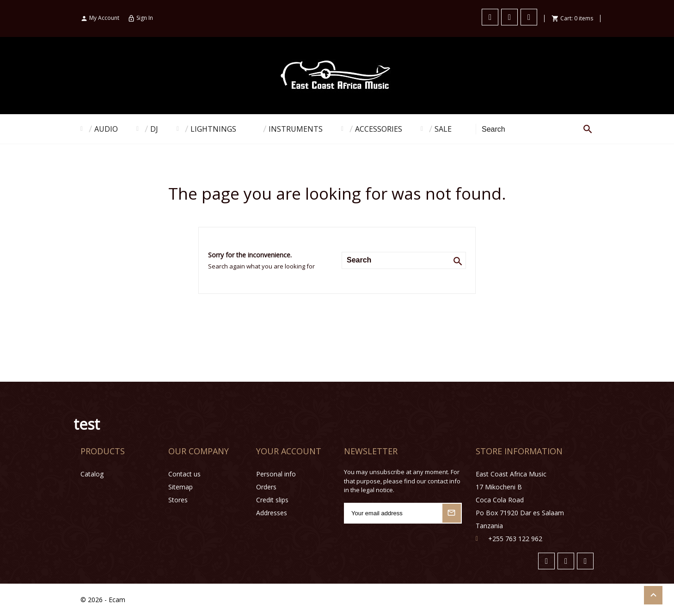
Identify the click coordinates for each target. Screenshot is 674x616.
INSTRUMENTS (296, 129)
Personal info (276, 474)
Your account (289, 451)
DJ (154, 129)
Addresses (272, 513)
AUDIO (106, 129)
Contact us (184, 474)
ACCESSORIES (379, 129)
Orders (266, 487)
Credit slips (272, 500)
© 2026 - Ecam (103, 600)
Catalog (92, 474)
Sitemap (181, 487)
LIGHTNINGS (213, 129)
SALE (443, 129)
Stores (178, 500)
